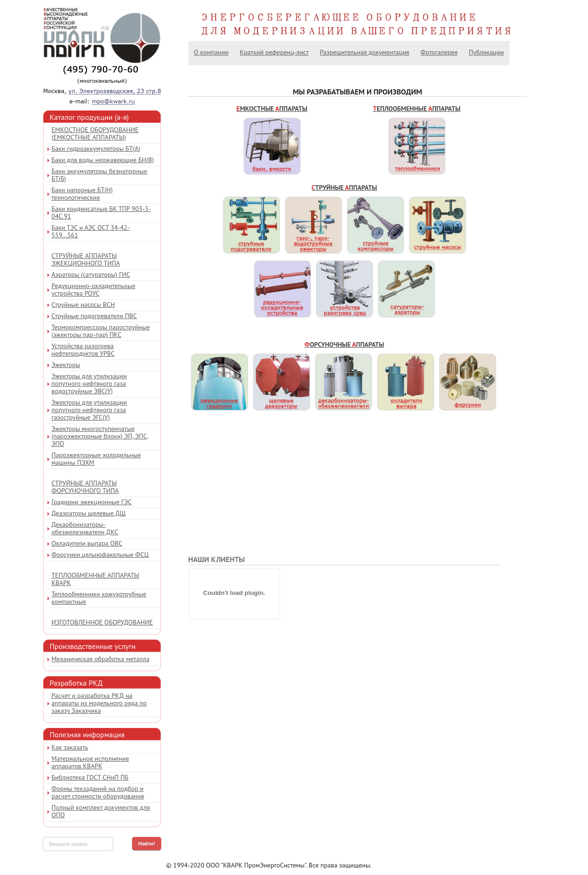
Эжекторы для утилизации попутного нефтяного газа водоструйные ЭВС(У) (89, 383)
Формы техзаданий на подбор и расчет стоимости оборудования (98, 792)
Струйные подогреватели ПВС (94, 316)
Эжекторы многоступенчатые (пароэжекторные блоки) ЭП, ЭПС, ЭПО (100, 436)
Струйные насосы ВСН (83, 305)
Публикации (486, 52)
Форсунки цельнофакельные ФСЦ (100, 555)
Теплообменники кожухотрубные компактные (99, 598)
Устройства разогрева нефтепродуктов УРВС (83, 350)
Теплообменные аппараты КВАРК (96, 579)
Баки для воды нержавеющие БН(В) (103, 160)
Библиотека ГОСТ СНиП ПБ (90, 777)
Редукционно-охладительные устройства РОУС (94, 289)
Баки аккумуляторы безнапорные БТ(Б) (100, 175)
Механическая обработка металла (101, 659)
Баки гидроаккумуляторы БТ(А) (96, 148)
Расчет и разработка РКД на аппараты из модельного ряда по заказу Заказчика (99, 703)
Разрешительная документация (365, 52)
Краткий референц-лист (274, 52)
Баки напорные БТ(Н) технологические (82, 194)
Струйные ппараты (345, 187)
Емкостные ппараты (272, 109)
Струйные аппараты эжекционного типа (86, 259)
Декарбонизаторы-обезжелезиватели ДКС (85, 528)
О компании (212, 52)
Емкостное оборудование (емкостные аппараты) (95, 133)
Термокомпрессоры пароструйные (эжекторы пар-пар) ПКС (101, 331)
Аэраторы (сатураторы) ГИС (91, 274)
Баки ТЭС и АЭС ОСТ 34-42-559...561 (91, 231)
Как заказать (70, 747)
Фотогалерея (439, 52)
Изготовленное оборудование (102, 622)
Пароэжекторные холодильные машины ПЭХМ (96, 459)
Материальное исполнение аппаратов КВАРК (90, 762)
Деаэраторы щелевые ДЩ (89, 513)
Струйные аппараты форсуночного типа (85, 487)
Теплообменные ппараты (416, 109)
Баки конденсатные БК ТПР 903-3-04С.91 (101, 212)
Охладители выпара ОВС (87, 543)
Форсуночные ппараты (345, 344)
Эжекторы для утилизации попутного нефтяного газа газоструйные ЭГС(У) (89, 410)
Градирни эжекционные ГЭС (92, 502)
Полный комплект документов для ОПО (101, 811)
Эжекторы (66, 365)
